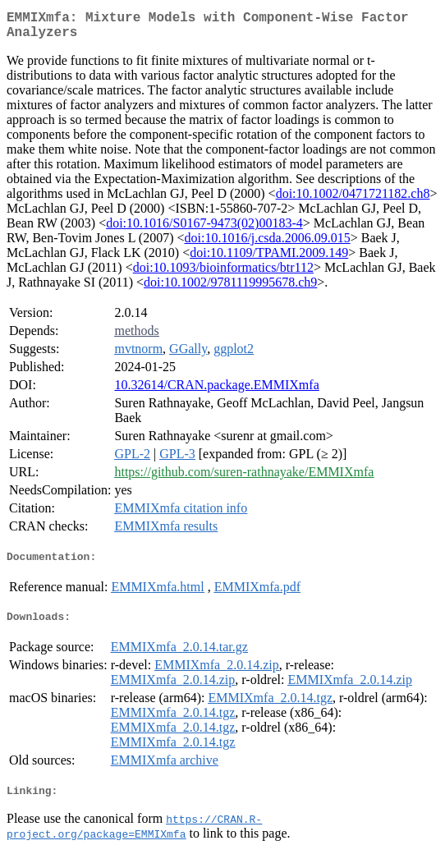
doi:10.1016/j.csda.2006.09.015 (267, 244)
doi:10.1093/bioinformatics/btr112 (223, 274)
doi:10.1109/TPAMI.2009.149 (269, 259)
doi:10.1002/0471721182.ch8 (353, 200)
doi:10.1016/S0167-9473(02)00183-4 (204, 230)
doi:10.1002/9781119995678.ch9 (230, 289)
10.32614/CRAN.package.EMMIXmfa (216, 391)
